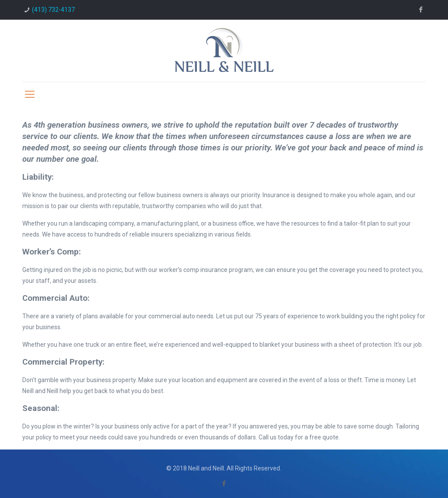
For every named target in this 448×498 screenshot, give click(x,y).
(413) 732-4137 (53, 10)
